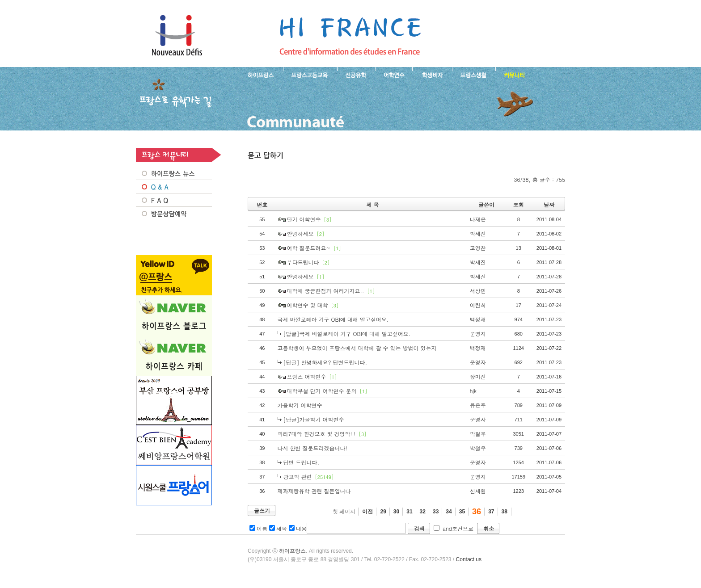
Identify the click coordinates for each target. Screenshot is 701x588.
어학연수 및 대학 (308, 305)
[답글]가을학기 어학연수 (314, 419)
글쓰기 (262, 510)
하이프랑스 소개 (259, 74)
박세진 (478, 233)
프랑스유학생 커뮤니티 (513, 74)
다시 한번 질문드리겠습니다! (312, 448)
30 (396, 512)
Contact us (469, 559)
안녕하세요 (300, 233)
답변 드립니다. (302, 462)
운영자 (478, 334)
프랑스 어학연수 (394, 74)
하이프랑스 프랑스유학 (177, 36)
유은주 (478, 405)
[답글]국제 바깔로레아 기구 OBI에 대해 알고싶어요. (347, 334)
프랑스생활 (474, 74)
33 (436, 512)
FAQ (174, 200)
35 (462, 512)
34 (449, 512)
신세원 (478, 491)
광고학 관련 (298, 477)
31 (409, 512)
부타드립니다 (303, 262)
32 (423, 512)
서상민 (478, 291)
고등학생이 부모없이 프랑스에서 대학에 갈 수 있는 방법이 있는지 (357, 348)
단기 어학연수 (304, 219)
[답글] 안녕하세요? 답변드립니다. (325, 362)
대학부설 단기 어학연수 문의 (322, 391)
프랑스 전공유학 (356, 74)
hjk (473, 391)
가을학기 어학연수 (300, 405)
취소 (489, 528)
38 (505, 512)
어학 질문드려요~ (309, 248)
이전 (367, 512)
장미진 (478, 376)
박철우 (478, 434)
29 (383, 512)
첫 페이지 (344, 512)
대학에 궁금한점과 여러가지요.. (326, 291)
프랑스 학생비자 (432, 74)
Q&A (174, 187)
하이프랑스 (292, 551)
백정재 (478, 319)
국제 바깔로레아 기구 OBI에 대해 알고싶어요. (333, 319)
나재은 (478, 219)
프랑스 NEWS (174, 173)
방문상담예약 (174, 214)
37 (491, 512)
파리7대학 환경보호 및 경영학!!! (317, 434)
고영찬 (478, 248)
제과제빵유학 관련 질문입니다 (314, 491)
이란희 (478, 305)
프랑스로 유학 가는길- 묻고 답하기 (350, 36)
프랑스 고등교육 (310, 74)
